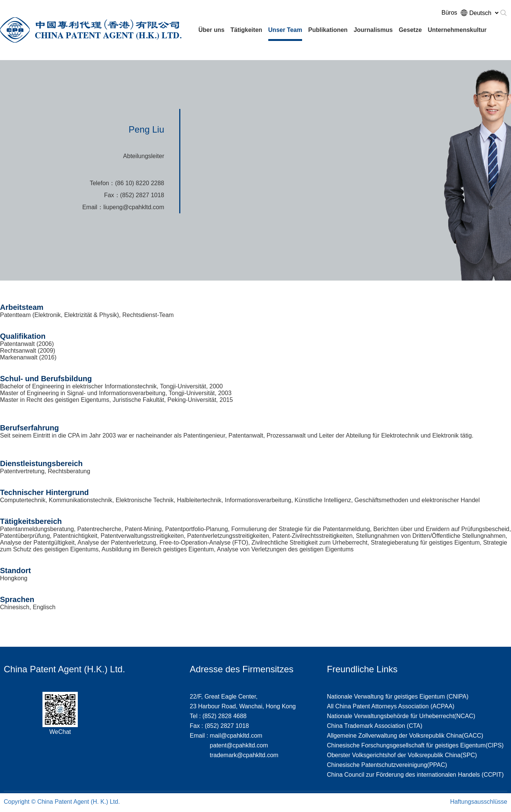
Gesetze (410, 30)
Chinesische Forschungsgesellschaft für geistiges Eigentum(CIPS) (415, 745)
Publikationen (328, 30)
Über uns (211, 30)
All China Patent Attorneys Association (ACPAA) (391, 706)
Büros (449, 13)
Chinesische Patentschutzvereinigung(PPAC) (387, 765)
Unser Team (285, 30)
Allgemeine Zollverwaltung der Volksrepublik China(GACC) (405, 736)
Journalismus (373, 30)
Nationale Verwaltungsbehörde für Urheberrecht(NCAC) (401, 716)
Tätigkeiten (246, 30)
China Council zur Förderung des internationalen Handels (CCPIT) (415, 775)
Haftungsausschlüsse (479, 802)
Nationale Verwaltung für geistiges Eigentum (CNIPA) (398, 697)
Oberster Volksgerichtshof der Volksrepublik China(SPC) (402, 755)
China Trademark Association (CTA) (375, 726)
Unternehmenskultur (457, 30)
